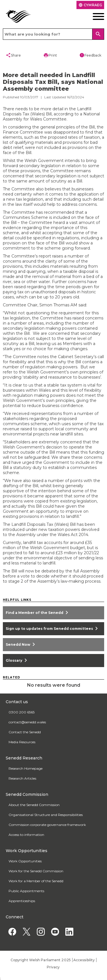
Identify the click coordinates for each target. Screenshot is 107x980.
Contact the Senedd (25, 732)
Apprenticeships (22, 901)
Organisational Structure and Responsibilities (46, 815)
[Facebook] (12, 932)
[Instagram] (41, 932)
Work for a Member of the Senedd (36, 881)
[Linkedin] (69, 932)
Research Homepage (26, 768)
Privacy (53, 967)
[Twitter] (26, 932)
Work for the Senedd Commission (36, 871)
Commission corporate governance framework (47, 825)
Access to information (26, 835)
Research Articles (22, 778)
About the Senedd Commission (34, 805)
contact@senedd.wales (27, 722)
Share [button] (13, 55)
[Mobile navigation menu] (94, 16)
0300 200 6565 (22, 712)
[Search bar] (53, 34)
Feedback (90, 55)
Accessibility (84, 960)
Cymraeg (90, 5)
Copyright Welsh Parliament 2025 (41, 960)
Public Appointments (26, 891)
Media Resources (22, 742)
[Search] (98, 34)
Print (50, 55)
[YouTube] (55, 932)
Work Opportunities (25, 861)
